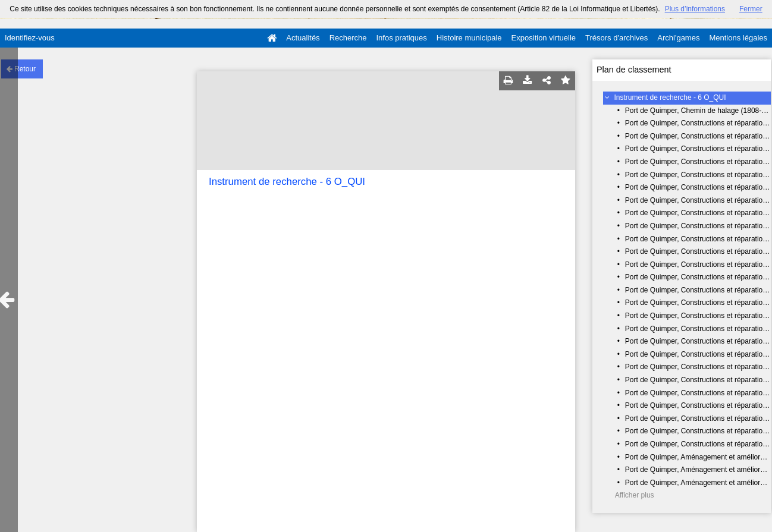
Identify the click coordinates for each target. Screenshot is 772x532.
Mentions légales (738, 38)
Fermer (751, 9)
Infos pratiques (402, 38)
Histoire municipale (469, 38)
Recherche (348, 38)
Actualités (303, 38)
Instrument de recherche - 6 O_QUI (670, 97)
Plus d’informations (695, 9)
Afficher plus (635, 495)
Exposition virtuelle (544, 38)
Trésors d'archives (616, 38)
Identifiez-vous (30, 38)
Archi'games (678, 38)
